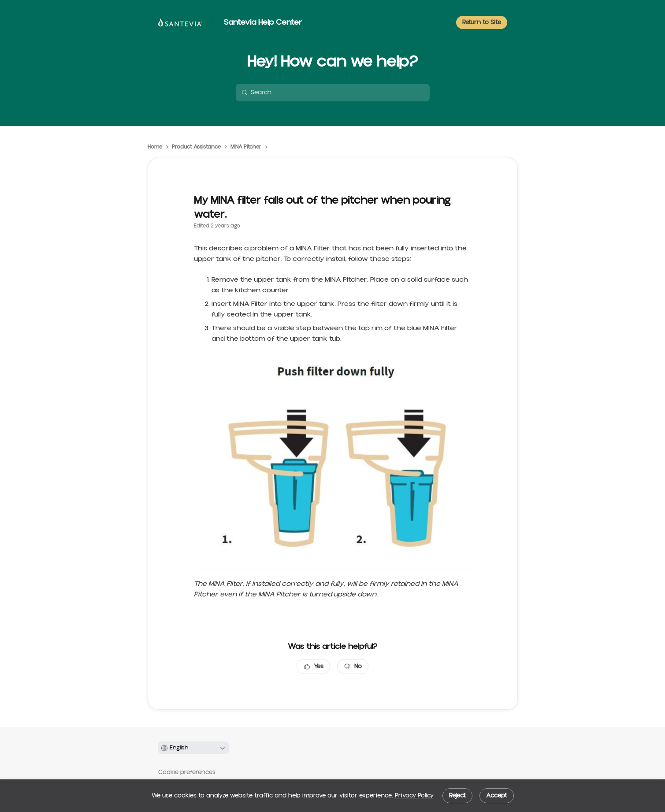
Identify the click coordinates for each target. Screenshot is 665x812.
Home (155, 147)
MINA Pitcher (246, 147)
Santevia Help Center (263, 22)
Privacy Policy (414, 796)
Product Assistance (196, 147)
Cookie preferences (187, 772)
